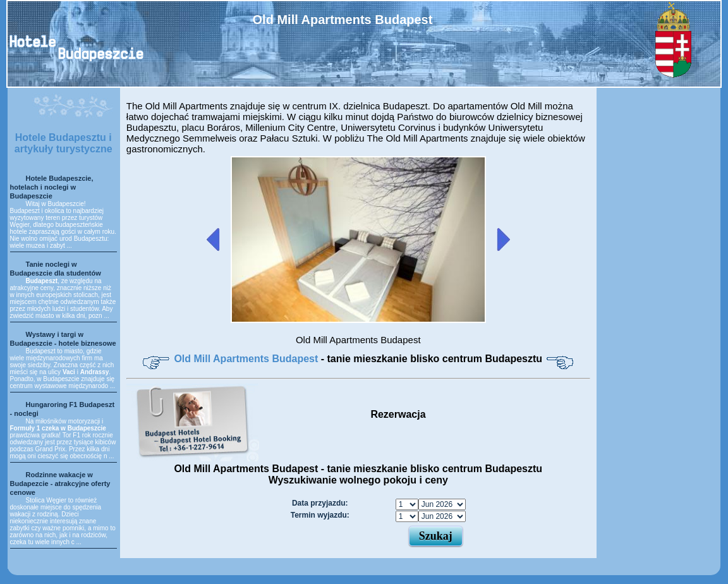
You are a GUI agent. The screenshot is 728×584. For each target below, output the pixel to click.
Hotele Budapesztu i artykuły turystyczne (64, 143)
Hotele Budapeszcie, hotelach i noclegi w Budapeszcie (52, 187)
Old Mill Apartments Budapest (247, 359)
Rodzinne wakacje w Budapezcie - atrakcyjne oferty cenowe (60, 484)
